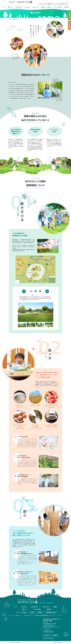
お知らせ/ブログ (36, 7)
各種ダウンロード (51, 4)
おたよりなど (28, 7)
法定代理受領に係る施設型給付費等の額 (41, 616)
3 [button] (38, 295)
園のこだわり (11, 7)
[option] (36, 308)
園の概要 (43, 7)
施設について (50, 7)
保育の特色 (67, 7)
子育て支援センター (19, 7)
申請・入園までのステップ (63, 4)
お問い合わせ (47, 635)
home (10, 19)
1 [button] (33, 295)
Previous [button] (24, 291)
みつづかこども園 (50, 638)
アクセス (43, 4)
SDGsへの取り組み (59, 7)
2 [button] (35, 295)
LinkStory (60, 643)
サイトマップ (60, 616)
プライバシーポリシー (53, 616)
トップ (4, 7)
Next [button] (47, 291)
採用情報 (55, 635)
